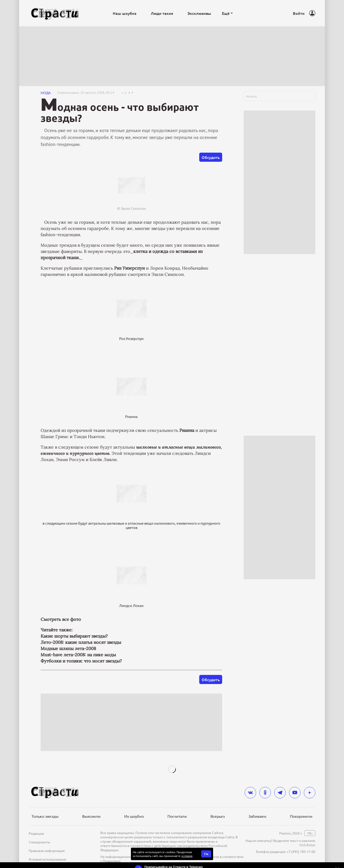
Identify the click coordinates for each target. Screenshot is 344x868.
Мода (46, 93)
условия (187, 856)
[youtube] (295, 793)
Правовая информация (47, 851)
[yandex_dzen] (310, 793)
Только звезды (45, 816)
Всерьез (218, 816)
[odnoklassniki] (265, 793)
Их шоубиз (134, 816)
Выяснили (91, 816)
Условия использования (47, 859)
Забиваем (257, 816)
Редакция (36, 833)
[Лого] (55, 13)
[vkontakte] (250, 793)
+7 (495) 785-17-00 (301, 851)
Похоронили (301, 816)
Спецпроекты (39, 842)
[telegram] (280, 793)
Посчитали (177, 816)
